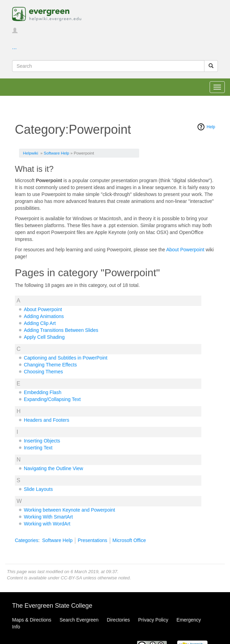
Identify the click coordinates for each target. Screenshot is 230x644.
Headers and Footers (47, 420)
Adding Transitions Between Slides (61, 330)
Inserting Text (38, 448)
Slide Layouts (38, 489)
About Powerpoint (185, 250)
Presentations (93, 540)
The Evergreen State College (52, 606)
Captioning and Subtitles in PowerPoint (66, 358)
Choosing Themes (43, 372)
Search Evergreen (79, 620)
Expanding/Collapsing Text (52, 399)
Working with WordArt (47, 524)
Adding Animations (44, 316)
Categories (27, 540)
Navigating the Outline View (54, 468)
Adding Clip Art (40, 323)
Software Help (57, 153)
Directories (118, 620)
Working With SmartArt (48, 517)
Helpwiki (31, 153)
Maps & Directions (32, 620)
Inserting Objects (42, 441)
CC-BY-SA (71, 578)
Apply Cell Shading (44, 337)
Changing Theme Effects (50, 365)
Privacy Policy (153, 620)
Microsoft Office (129, 540)
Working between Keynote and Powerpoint (69, 510)
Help (211, 127)
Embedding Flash (43, 392)
